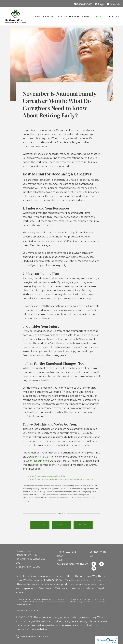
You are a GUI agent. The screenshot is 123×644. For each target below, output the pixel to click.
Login (100, 4)
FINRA (48, 580)
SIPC (55, 580)
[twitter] (101, 564)
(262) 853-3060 (83, 4)
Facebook (40, 525)
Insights (100, 16)
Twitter (62, 525)
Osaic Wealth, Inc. (96, 576)
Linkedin (83, 525)
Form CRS (35, 610)
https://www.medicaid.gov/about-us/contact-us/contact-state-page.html (62, 479)
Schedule (114, 4)
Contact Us (113, 16)
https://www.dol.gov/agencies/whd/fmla (47, 476)
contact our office (39, 461)
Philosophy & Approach (81, 16)
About (46, 16)
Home (38, 16)
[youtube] (94, 568)
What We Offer (59, 16)
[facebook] (94, 564)
